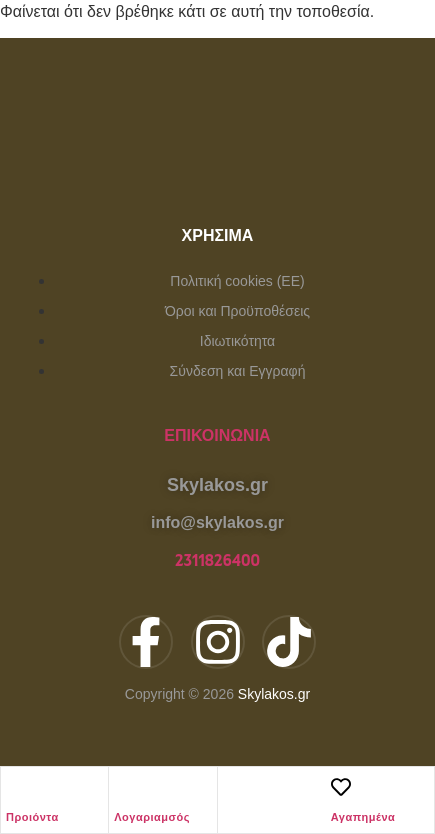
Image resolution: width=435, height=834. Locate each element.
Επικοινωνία (217, 435)
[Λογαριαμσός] (124, 787)
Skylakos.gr (274, 694)
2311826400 (217, 561)
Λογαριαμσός (152, 817)
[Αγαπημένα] (341, 787)
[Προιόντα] (16, 787)
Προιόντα (32, 817)
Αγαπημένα (363, 817)
